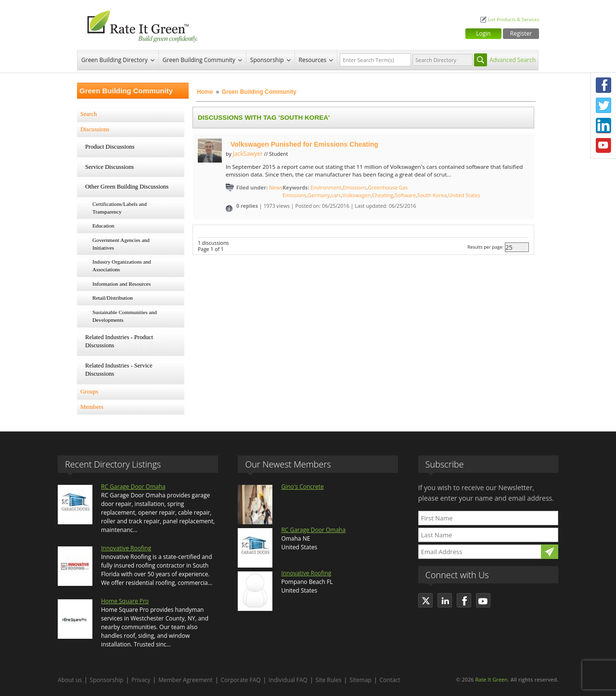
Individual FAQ (288, 680)
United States (464, 195)
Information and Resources (122, 284)
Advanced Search (513, 60)
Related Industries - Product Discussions (119, 342)
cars (336, 195)
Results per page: (485, 247)
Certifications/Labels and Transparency (120, 208)
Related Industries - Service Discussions (119, 370)
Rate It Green (491, 679)
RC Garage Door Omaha (133, 487)
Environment (326, 188)
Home (205, 92)
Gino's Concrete (302, 487)
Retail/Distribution (113, 298)
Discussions (95, 129)
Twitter (603, 105)
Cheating (383, 195)
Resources (313, 60)
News (276, 187)
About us (70, 680)
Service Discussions (109, 167)
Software (405, 195)
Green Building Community (199, 60)
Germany (319, 195)
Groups (89, 392)
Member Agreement (186, 680)
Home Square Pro (125, 601)
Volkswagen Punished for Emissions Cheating (304, 144)
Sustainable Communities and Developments (125, 316)
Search (89, 114)
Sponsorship (267, 60)
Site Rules (329, 680)
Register (521, 33)
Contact (390, 680)
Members (92, 407)
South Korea (432, 195)
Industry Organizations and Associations (122, 266)
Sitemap (360, 680)
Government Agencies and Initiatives (121, 244)
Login (483, 33)
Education (103, 226)
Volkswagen (356, 195)
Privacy (141, 680)
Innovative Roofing (126, 548)
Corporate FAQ (241, 680)
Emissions (355, 188)
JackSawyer (248, 154)
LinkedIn (603, 126)
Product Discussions (110, 147)
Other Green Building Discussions (127, 187)
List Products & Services (513, 19)
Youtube (603, 146)
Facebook (603, 85)
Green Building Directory (115, 60)
